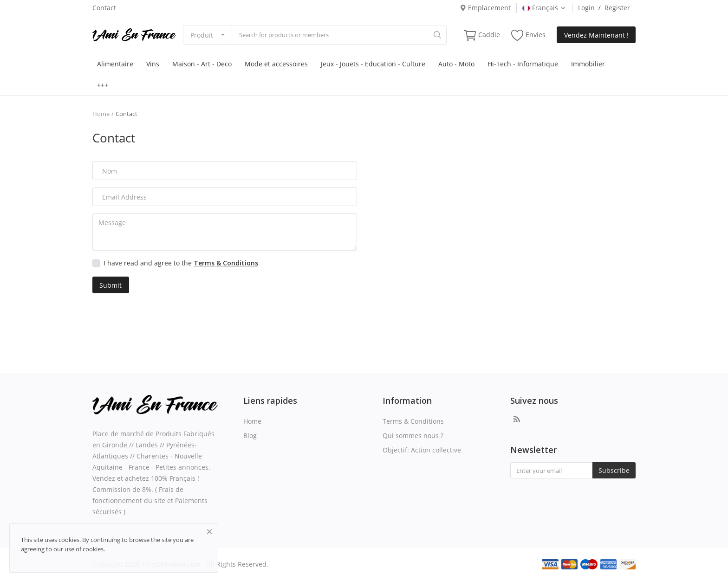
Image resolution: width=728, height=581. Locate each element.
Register (617, 8)
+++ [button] (103, 85)
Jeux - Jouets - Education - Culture (373, 64)
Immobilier (588, 64)
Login (586, 8)
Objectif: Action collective (422, 450)
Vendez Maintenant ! (596, 35)
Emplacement (485, 8)
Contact (104, 8)
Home (101, 114)
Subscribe (614, 470)
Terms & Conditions (413, 421)
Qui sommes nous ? (413, 436)
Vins (153, 64)
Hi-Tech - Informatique (523, 64)
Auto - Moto (456, 64)
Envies (528, 35)
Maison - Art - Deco (202, 64)
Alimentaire (115, 64)
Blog (250, 436)
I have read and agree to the (181, 263)
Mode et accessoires (276, 64)
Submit (110, 285)
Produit (202, 35)
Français (544, 8)
